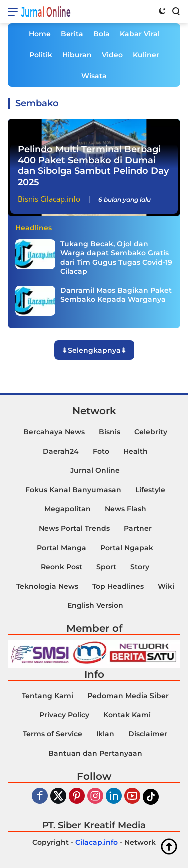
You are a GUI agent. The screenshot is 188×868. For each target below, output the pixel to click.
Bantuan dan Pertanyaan (95, 753)
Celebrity (151, 432)
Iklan (105, 734)
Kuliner (146, 55)
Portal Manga (61, 548)
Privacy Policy (64, 715)
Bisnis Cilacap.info (49, 199)
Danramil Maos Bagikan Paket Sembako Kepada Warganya (116, 295)
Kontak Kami (127, 715)
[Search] (175, 11)
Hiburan (77, 55)
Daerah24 (61, 451)
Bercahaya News (54, 432)
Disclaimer (148, 734)
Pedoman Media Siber (128, 696)
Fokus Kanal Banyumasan (73, 490)
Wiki (166, 586)
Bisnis (110, 432)
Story (140, 567)
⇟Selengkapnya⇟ (94, 350)
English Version (95, 605)
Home (40, 34)
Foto (101, 451)
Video (112, 55)
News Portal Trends (74, 528)
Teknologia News (47, 586)
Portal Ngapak (127, 548)
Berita (72, 34)
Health (136, 451)
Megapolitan (67, 509)
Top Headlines (118, 586)
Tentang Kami (47, 696)
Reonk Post (61, 567)
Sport (106, 567)
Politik (41, 55)
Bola (102, 34)
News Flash (126, 509)
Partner (138, 528)
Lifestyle (150, 490)
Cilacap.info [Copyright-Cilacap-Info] (97, 842)
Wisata (94, 76)
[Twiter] (58, 797)
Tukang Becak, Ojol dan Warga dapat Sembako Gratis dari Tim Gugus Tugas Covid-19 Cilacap (116, 257)
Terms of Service (52, 734)
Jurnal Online (46, 12)
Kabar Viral (140, 34)
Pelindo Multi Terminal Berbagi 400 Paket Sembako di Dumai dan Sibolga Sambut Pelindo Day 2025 (93, 166)
